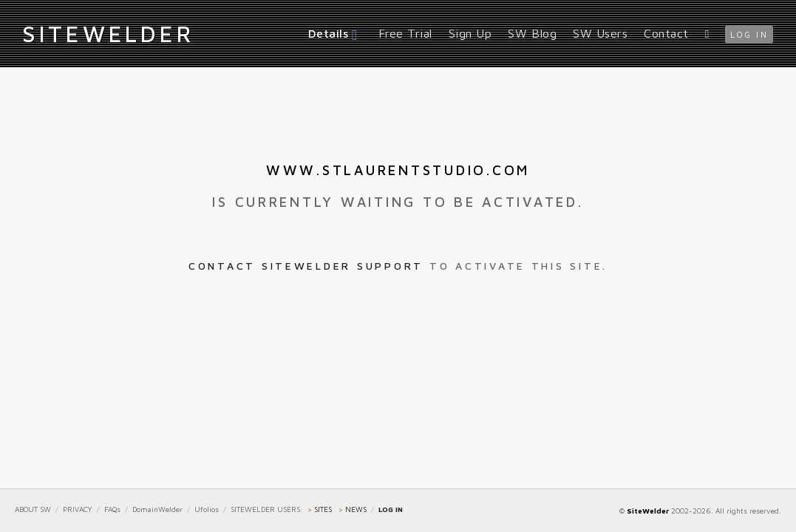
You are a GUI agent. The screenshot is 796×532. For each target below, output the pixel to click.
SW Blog (532, 33)
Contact (666, 33)
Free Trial (405, 33)
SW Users (600, 33)
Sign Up (470, 33)
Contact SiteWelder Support (306, 266)
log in (749, 34)
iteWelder (108, 33)
